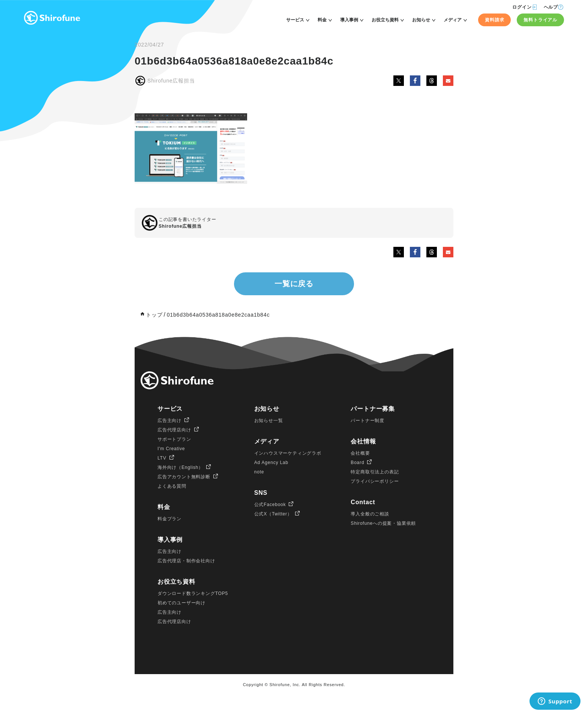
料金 (322, 20)
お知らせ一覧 (269, 421)
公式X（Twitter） (273, 514)
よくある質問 (172, 486)
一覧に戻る (294, 284)
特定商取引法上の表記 (375, 472)
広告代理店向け (174, 430)
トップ (154, 315)
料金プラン (169, 519)
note (259, 472)
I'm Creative (171, 449)
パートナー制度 (367, 421)
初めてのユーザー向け (181, 603)
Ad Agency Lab (271, 463)
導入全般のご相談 (370, 514)
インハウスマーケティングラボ (288, 453)
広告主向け (169, 421)
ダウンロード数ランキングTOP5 (193, 593)
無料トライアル (540, 20)
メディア (453, 20)
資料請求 (494, 20)
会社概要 (360, 453)
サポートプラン (174, 439)
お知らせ (421, 20)
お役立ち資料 (385, 20)
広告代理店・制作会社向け (186, 561)
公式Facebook (270, 505)
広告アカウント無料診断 (184, 477)
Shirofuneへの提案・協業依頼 (383, 523)
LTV (162, 458)
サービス (295, 20)
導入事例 (349, 20)
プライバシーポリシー (375, 481)
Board (357, 463)
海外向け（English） (180, 467)
